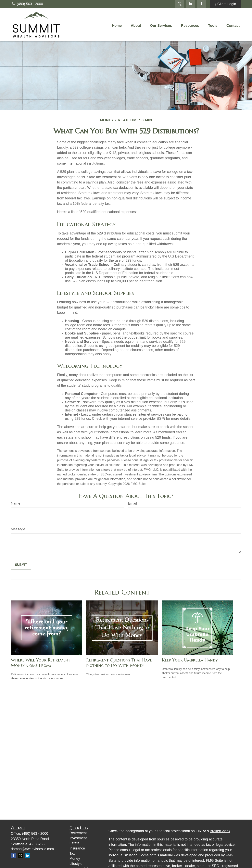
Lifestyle (76, 864)
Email (132, 503)
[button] (117, 26)
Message (18, 529)
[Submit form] (21, 565)
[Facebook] (201, 4)
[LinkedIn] (190, 4)
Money (75, 859)
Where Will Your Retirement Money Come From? (40, 663)
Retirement (78, 833)
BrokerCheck (220, 831)
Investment (78, 838)
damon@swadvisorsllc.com (32, 849)
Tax (72, 853)
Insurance (77, 848)
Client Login (225, 4)
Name (16, 503)
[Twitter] (180, 4)
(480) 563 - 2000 (27, 4)
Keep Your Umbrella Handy (190, 660)
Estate (75, 843)
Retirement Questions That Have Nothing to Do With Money (119, 663)
